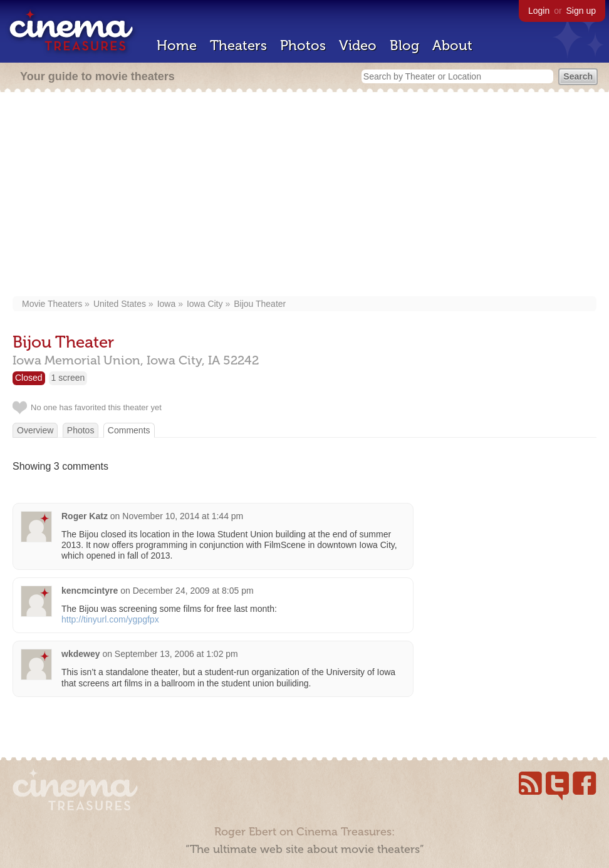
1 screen (68, 378)
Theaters (238, 45)
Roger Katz (85, 516)
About (452, 45)
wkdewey (81, 654)
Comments (129, 430)
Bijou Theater (260, 304)
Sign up (581, 11)
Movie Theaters (52, 304)
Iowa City (205, 304)
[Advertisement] (304, 195)
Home (177, 45)
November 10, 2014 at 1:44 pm (183, 516)
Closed (29, 378)
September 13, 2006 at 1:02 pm (176, 654)
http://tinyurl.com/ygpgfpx (110, 619)
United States (120, 304)
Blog (404, 45)
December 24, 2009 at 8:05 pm (193, 591)
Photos (303, 45)
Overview (35, 430)
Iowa (167, 304)
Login (539, 11)
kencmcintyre (90, 591)
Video (358, 45)
